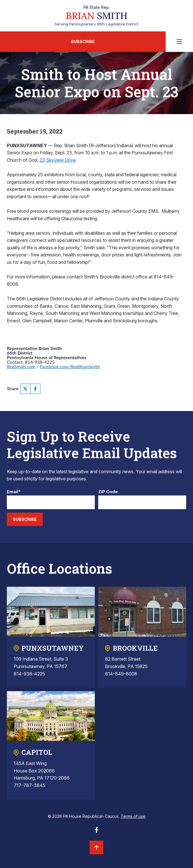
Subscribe (83, 42)
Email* (14, 492)
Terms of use (133, 816)
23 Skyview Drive (58, 160)
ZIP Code (108, 492)
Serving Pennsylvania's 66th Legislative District (96, 16)
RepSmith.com (21, 366)
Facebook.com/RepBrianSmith (70, 366)
